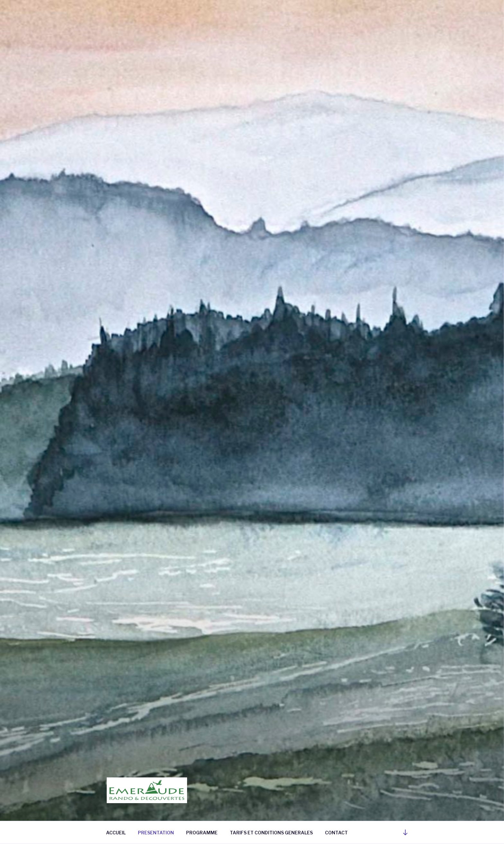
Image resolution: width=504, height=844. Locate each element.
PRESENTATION (156, 833)
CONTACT (336, 833)
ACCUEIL (116, 833)
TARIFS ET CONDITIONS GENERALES (271, 833)
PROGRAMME (202, 833)
